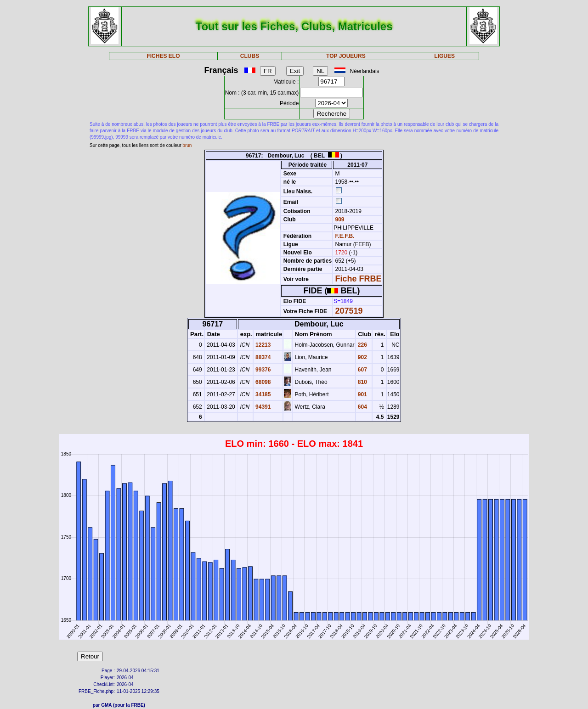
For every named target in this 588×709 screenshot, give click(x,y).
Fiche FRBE (359, 279)
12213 (263, 345)
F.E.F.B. (345, 236)
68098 (263, 382)
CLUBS (250, 56)
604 (362, 407)
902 (362, 357)
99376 (263, 370)
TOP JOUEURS (346, 56)
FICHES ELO (163, 56)
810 (362, 382)
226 (362, 345)
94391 (263, 407)
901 (362, 394)
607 (362, 370)
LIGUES (444, 56)
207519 (349, 311)
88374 (263, 357)
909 (339, 219)
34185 (263, 394)
